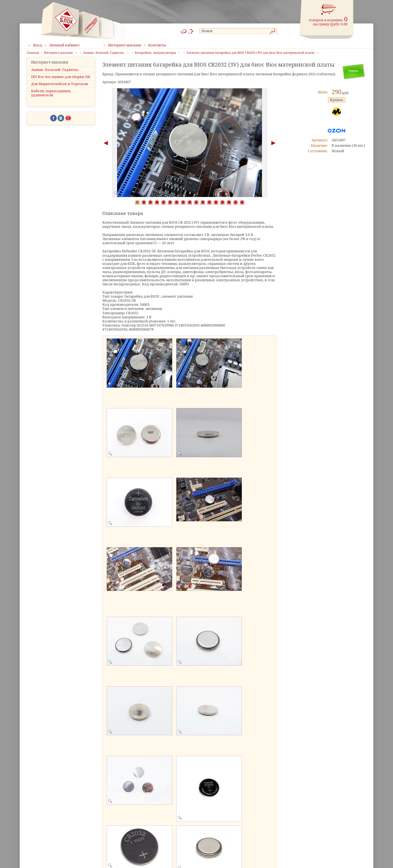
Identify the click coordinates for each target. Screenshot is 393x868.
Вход (38, 45)
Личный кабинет (64, 45)
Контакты (157, 45)
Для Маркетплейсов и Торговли (60, 89)
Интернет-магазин (125, 45)
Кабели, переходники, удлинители (51, 98)
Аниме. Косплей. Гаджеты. (55, 74)
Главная (33, 53)
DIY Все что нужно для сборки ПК (61, 81)
